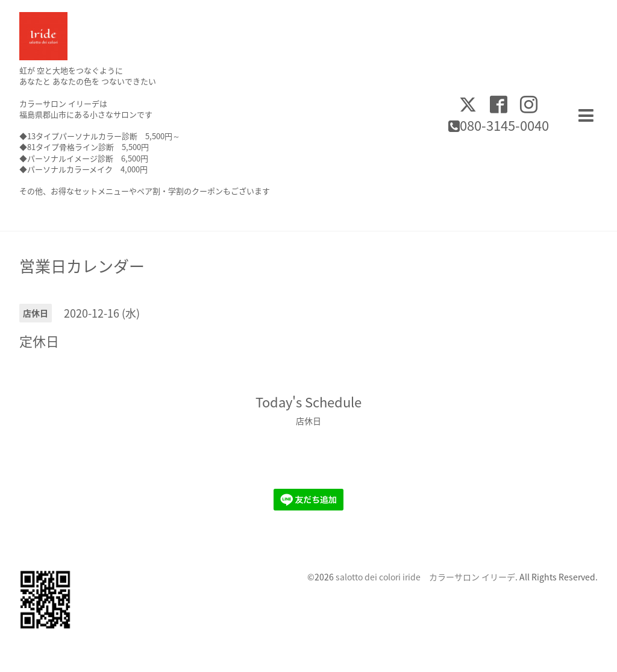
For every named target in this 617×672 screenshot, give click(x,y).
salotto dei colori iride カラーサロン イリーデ (425, 577)
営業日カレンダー (82, 266)
